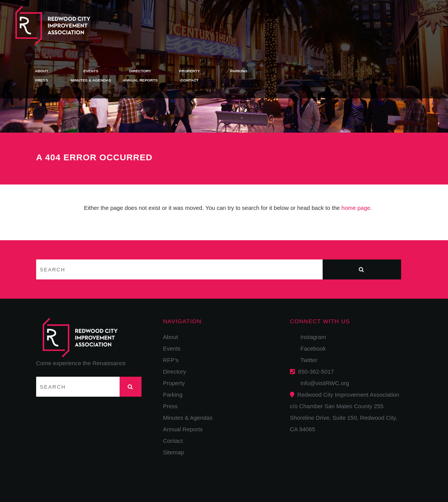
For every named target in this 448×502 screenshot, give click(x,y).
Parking (370, 19)
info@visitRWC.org (323, 383)
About (172, 19)
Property (320, 19)
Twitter (306, 360)
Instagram (311, 337)
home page (356, 208)
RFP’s (171, 360)
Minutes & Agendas (221, 29)
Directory (271, 19)
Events (222, 19)
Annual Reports (271, 29)
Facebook (311, 348)
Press (172, 29)
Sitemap (174, 452)
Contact (320, 29)
